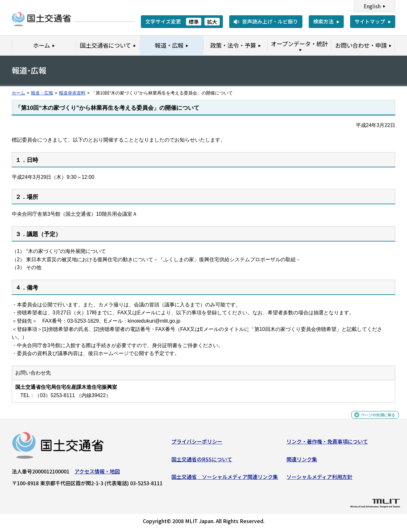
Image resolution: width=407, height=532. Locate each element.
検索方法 (323, 21)
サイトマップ (370, 21)
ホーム (18, 93)
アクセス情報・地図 (97, 474)
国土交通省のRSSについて (202, 461)
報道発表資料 (72, 93)
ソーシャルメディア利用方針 (319, 479)
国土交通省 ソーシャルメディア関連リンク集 (225, 479)
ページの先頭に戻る (373, 421)
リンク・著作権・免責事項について (327, 444)
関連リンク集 (302, 461)
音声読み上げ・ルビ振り (270, 21)
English (372, 6)
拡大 (212, 22)
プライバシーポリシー (197, 444)
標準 (194, 22)
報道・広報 (42, 93)
